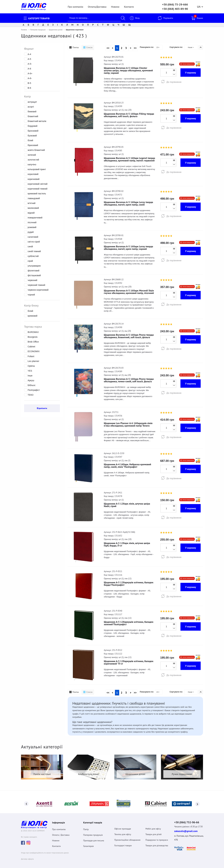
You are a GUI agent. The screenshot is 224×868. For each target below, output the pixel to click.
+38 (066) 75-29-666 (175, 5)
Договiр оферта (27, 858)
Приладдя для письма (94, 839)
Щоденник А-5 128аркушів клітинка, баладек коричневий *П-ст (129, 662)
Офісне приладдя (123, 827)
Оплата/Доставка (97, 7)
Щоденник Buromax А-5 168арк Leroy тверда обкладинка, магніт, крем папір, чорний (128, 248)
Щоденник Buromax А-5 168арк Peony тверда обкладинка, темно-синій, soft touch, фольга (129, 380)
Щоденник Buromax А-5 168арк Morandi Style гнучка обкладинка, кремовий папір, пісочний (129, 292)
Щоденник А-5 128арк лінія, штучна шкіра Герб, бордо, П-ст (127, 544)
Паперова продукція (38, 30)
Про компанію (75, 7)
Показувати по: (147, 47)
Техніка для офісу (123, 833)
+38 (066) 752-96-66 (189, 821)
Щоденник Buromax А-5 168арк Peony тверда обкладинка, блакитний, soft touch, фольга (129, 336)
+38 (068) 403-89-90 (175, 9)
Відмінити (42, 408)
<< (108, 48)
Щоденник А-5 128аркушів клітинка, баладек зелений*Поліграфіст (129, 623)
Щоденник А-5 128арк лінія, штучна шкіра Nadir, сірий (127, 505)
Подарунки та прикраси (157, 838)
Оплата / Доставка (61, 833)
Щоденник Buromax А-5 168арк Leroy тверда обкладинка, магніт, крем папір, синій (128, 203)
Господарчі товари (123, 844)
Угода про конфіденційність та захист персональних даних (45, 852)
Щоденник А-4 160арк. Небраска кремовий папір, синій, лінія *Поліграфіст (128, 466)
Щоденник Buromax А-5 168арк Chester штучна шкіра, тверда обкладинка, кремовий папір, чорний (128, 70)
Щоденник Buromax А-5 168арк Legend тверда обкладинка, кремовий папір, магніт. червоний (129, 159)
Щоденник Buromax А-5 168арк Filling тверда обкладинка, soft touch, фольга (129, 115)
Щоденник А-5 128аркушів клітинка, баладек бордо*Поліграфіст (129, 584)
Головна (24, 30)
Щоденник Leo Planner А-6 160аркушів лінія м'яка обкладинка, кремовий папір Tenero (128, 424)
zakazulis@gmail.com (186, 830)
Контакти (129, 7)
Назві (191, 47)
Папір (86, 828)
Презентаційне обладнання (127, 838)
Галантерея (88, 845)
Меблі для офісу (153, 827)
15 (158, 47)
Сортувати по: (176, 47)
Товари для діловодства (157, 844)
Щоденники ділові (56, 30)
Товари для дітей (153, 833)
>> (135, 48)
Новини (115, 7)
